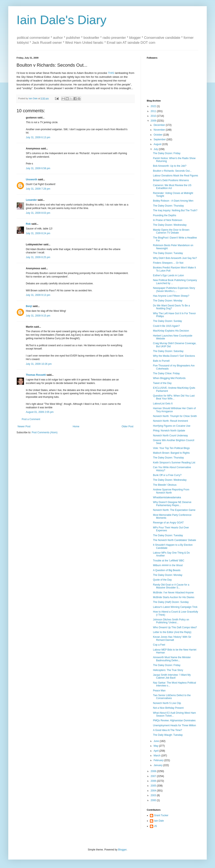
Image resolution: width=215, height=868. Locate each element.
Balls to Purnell (161, 361)
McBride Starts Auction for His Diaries (174, 597)
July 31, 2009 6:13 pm (38, 137)
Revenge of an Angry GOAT (168, 523)
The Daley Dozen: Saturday (168, 351)
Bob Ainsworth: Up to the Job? (170, 166)
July (156, 149)
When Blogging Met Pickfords (169, 378)
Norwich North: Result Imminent (170, 421)
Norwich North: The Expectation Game (174, 510)
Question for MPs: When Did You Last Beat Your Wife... (174, 397)
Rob (28, 224)
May (156, 746)
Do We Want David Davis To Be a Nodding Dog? (171, 307)
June (157, 741)
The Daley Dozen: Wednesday (170, 225)
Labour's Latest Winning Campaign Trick (175, 607)
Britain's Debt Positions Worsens (171, 180)
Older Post (127, 426)
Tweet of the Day (162, 383)
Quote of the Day (162, 580)
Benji (29, 306)
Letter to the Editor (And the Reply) (172, 632)
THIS (111, 73)
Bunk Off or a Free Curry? (167, 475)
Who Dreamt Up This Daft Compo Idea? (175, 627)
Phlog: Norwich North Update (169, 431)
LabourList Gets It (163, 404)
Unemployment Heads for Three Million (174, 725)
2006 (154, 781)
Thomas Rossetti (36, 375)
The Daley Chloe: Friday (166, 373)
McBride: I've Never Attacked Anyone (173, 593)
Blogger (122, 850)
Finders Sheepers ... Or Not (168, 263)
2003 (154, 795)
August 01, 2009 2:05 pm (40, 412)
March (157, 756)
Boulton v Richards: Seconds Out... (172, 171)
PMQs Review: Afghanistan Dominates (174, 720)
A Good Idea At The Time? (168, 730)
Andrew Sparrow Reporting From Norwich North (171, 491)
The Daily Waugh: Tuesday (168, 735)
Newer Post (24, 426)
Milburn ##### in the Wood (168, 565)
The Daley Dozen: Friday (167, 153)
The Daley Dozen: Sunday (167, 321)
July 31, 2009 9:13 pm (38, 295)
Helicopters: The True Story (168, 670)
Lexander (31, 200)
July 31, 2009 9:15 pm (38, 316)
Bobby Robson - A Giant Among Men (173, 201)
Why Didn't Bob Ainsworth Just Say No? (175, 258)
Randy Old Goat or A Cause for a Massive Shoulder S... (171, 586)
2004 (154, 791)
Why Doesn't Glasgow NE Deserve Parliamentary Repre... (172, 504)
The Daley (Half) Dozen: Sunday (171, 602)
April (156, 751)
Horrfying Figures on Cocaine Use (172, 426)
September (160, 139)
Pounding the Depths (165, 215)
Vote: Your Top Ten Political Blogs (171, 448)
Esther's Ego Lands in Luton (168, 275)
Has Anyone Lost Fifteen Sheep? (171, 296)
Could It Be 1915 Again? (166, 326)
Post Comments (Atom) (45, 432)
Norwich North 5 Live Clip (167, 703)
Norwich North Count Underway (170, 436)
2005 (154, 786)
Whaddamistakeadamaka (167, 497)
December (160, 125)
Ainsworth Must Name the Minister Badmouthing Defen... (172, 659)
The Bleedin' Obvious (165, 485)
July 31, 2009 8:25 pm (38, 257)
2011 (154, 111)
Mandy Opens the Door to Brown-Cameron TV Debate (171, 231)
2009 (154, 121)
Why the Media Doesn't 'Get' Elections (174, 356)
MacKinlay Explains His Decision (171, 331)
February (159, 760)
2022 (154, 106)
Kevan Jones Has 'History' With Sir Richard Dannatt (172, 638)
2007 (154, 776)
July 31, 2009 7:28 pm (38, 189)
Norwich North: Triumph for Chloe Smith (175, 416)
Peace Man (159, 691)
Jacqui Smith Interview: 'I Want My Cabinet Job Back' (172, 676)
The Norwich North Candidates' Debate (174, 540)
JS (155, 826)
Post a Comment (31, 419)
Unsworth (32, 180)
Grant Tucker (161, 815)
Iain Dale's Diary (62, 20)
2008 (154, 771)
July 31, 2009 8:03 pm (38, 213)
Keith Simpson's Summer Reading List (174, 463)
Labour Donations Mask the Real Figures (176, 176)
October (158, 135)
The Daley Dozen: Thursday (168, 206)
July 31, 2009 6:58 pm (38, 168)
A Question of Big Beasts (167, 570)
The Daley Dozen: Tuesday (168, 253)
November (160, 130)
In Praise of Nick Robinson (168, 220)
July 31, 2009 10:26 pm (39, 364)
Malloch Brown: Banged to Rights (171, 453)
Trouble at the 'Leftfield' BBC (169, 561)
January (158, 765)
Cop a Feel (159, 645)
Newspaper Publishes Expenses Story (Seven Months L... (174, 289)
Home (76, 426)
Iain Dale (159, 821)
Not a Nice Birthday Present (168, 708)
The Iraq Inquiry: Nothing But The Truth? (175, 210)
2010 (154, 116)
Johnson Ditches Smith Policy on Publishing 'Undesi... (171, 621)
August (158, 144)
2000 (154, 800)
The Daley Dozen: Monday (168, 301)
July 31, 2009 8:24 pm (38, 233)
